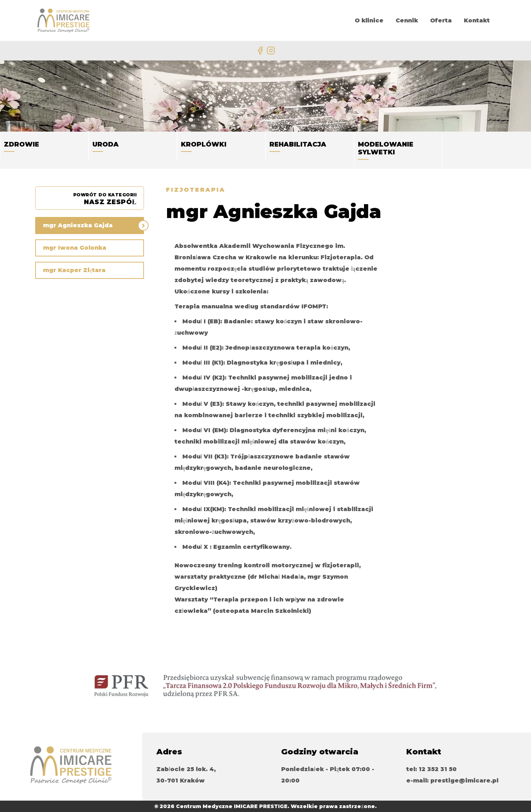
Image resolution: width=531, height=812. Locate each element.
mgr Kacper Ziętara (74, 270)
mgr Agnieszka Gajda (78, 225)
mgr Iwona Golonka (75, 248)
